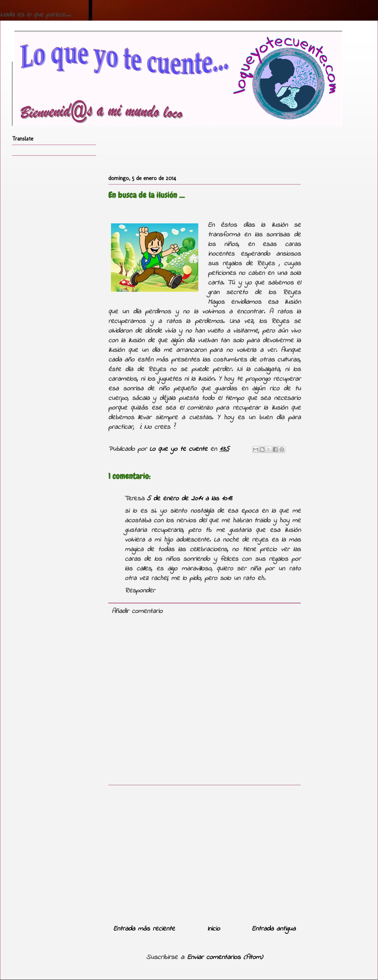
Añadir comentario (137, 611)
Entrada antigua (274, 929)
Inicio (214, 929)
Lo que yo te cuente (180, 449)
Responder (140, 591)
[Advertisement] (204, 852)
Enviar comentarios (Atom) (225, 957)
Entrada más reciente (144, 929)
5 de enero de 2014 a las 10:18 (190, 499)
